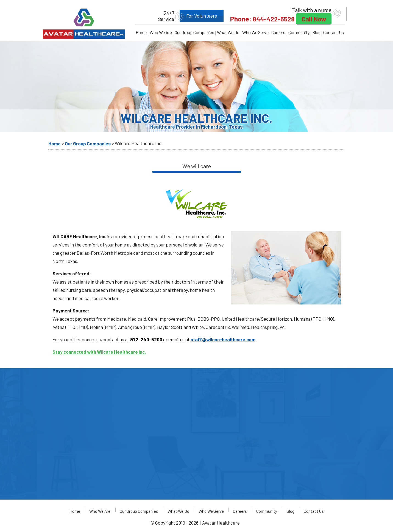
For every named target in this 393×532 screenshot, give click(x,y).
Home (141, 32)
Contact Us (334, 32)
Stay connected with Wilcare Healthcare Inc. (99, 352)
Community (299, 32)
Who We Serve (255, 32)
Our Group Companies (194, 32)
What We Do (228, 32)
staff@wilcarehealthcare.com (223, 339)
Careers (278, 32)
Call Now (313, 19)
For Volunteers (197, 16)
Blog (316, 32)
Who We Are (161, 32)
